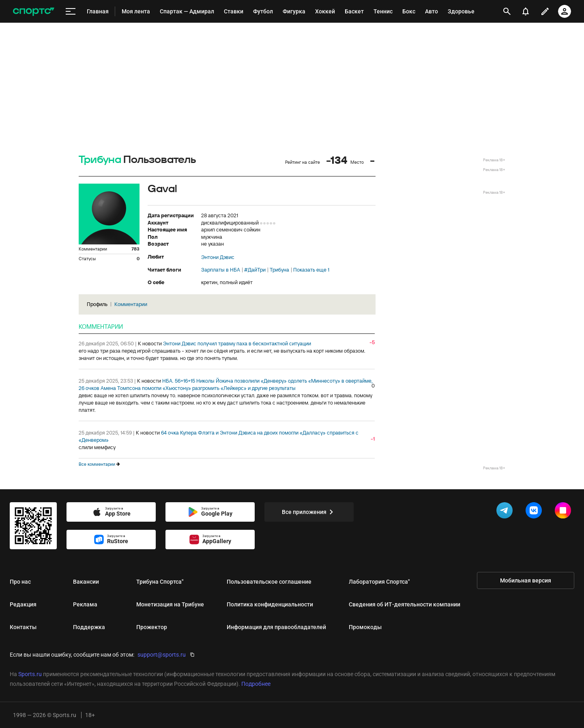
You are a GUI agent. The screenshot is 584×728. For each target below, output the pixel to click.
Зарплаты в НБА (221, 270)
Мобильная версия (526, 580)
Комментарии (131, 304)
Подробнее (256, 684)
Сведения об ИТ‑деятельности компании (405, 604)
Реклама (85, 604)
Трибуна (100, 160)
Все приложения (309, 512)
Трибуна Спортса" (160, 582)
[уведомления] (526, 11)
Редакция (23, 604)
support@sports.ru (162, 655)
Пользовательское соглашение (269, 582)
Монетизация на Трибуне (170, 604)
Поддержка (89, 627)
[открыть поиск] (507, 11)
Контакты (23, 627)
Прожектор (152, 627)
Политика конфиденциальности (270, 604)
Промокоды (365, 627)
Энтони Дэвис (218, 257)
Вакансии (86, 582)
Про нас (20, 582)
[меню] (71, 12)
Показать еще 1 (311, 270)
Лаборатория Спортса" (379, 582)
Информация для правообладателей (276, 627)
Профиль (97, 304)
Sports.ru (30, 674)
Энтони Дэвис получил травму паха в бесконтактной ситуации (237, 344)
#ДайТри (255, 270)
